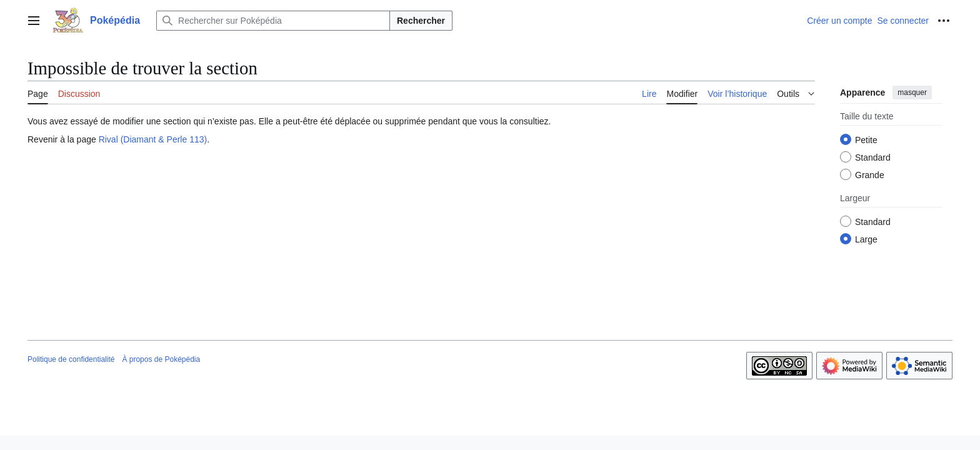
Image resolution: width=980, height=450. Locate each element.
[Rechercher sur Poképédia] (273, 21)
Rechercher (421, 21)
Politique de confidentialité (71, 359)
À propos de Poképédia (161, 359)
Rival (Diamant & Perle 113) (153, 139)
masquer (912, 92)
